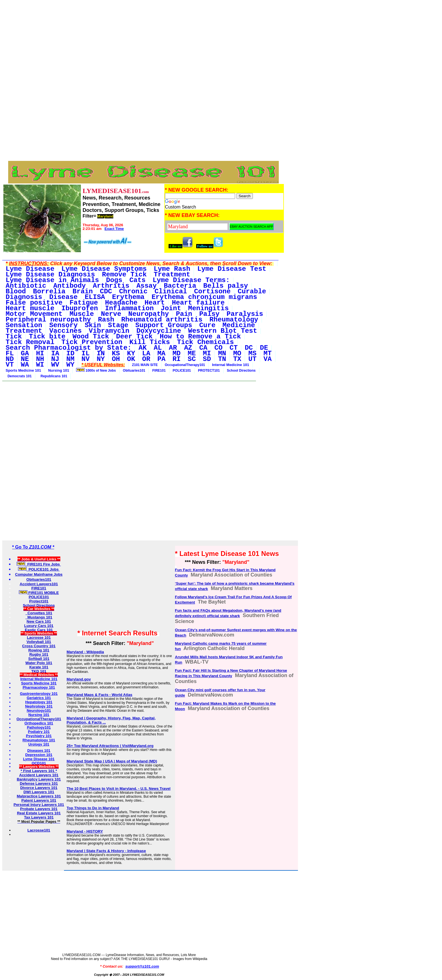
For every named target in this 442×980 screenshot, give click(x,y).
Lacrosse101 (39, 830)
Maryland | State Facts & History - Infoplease (106, 851)
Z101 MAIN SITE (145, 365)
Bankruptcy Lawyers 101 (39, 779)
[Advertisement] (143, 42)
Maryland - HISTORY (85, 831)
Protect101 (39, 601)
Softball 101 (39, 659)
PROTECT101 (209, 371)
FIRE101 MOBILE (39, 593)
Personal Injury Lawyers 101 (39, 805)
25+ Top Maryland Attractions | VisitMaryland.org (110, 746)
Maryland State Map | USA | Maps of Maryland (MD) (112, 761)
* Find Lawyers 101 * (39, 771)
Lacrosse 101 (39, 638)
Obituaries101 (134, 371)
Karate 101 (39, 667)
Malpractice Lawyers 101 (39, 796)
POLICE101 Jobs (39, 569)
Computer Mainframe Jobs (39, 574)
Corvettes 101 (39, 613)
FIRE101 (159, 371)
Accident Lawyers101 (39, 584)
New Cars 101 (39, 621)
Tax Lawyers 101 (39, 817)
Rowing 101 (39, 650)
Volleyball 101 (39, 642)
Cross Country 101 (39, 646)
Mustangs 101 (39, 617)
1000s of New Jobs (96, 370)
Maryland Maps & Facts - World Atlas (99, 695)
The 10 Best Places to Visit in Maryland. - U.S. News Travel (119, 789)
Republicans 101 (53, 376)
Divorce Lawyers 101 (39, 788)
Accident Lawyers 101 (39, 775)
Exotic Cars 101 (39, 630)
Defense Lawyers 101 (39, 783)
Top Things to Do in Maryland (93, 808)
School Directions (241, 371)
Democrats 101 (19, 376)
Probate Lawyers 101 (39, 809)
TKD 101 (39, 671)
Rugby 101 (39, 654)
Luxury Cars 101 (39, 626)
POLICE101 (182, 371)
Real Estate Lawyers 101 (39, 813)
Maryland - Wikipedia (85, 652)
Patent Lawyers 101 (39, 800)
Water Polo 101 (39, 663)
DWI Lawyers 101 (39, 792)
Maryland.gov (79, 679)
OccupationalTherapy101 (185, 365)
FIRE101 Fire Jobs (39, 564)
